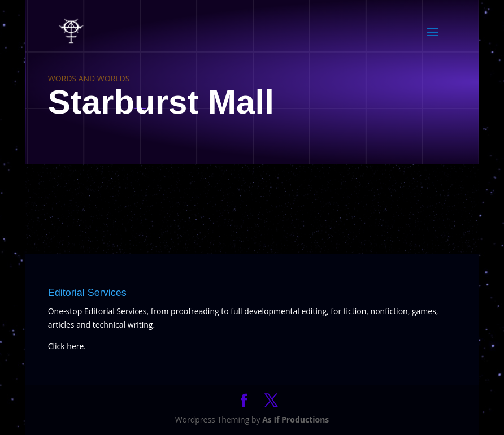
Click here (66, 346)
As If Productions (296, 419)
